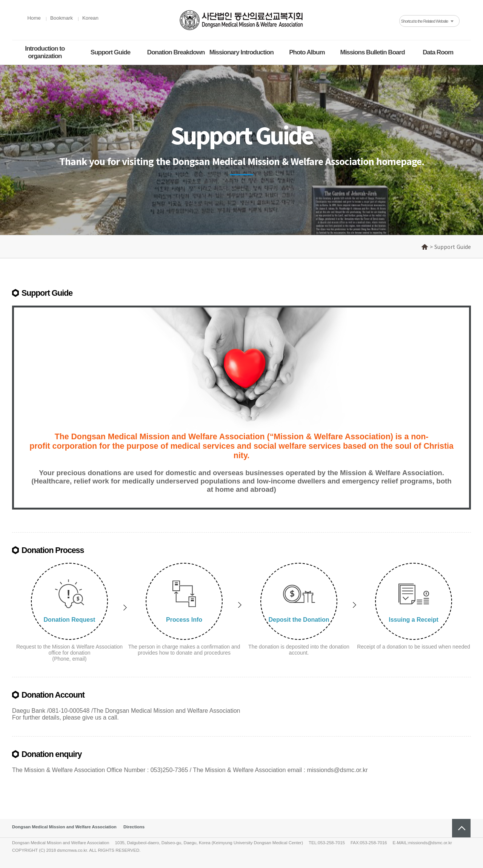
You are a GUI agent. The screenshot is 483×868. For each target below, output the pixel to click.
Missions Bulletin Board (372, 52)
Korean (90, 18)
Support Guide (110, 52)
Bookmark (62, 18)
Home (34, 18)
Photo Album (307, 52)
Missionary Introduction (241, 52)
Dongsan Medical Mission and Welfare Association (64, 827)
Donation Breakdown (176, 52)
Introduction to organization (45, 52)
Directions (134, 827)
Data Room (438, 52)
